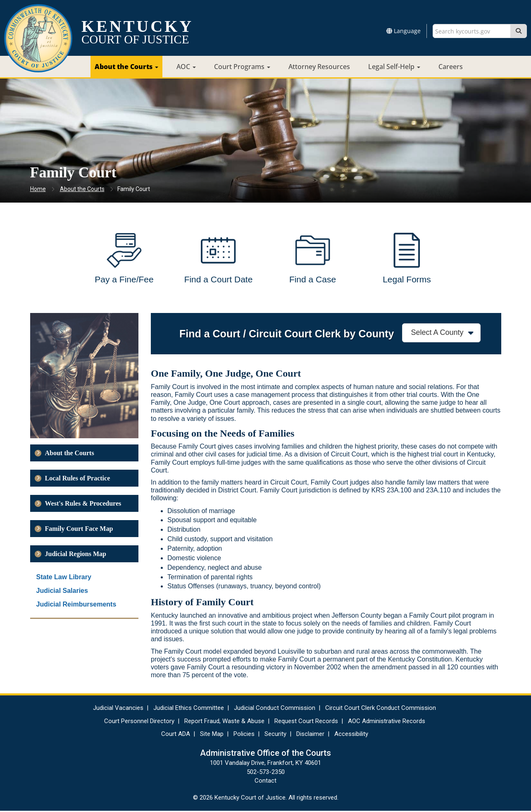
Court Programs (242, 67)
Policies (244, 735)
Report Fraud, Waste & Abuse (224, 722)
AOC (186, 67)
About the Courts (126, 67)
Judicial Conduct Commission (275, 709)
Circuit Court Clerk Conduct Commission (381, 709)
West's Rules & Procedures (83, 505)
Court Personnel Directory (139, 722)
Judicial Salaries (62, 592)
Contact (265, 782)
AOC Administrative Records (387, 722)
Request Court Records (306, 722)
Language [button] (404, 31)
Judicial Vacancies (118, 709)
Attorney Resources (319, 67)
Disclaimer (310, 735)
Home (38, 189)
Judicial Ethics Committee (189, 709)
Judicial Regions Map (76, 555)
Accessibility (351, 735)
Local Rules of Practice (78, 479)
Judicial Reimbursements (76, 605)
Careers (451, 67)
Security (275, 735)
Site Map (212, 735)
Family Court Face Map (79, 530)
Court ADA (176, 735)
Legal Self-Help (394, 67)
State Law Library (64, 578)
